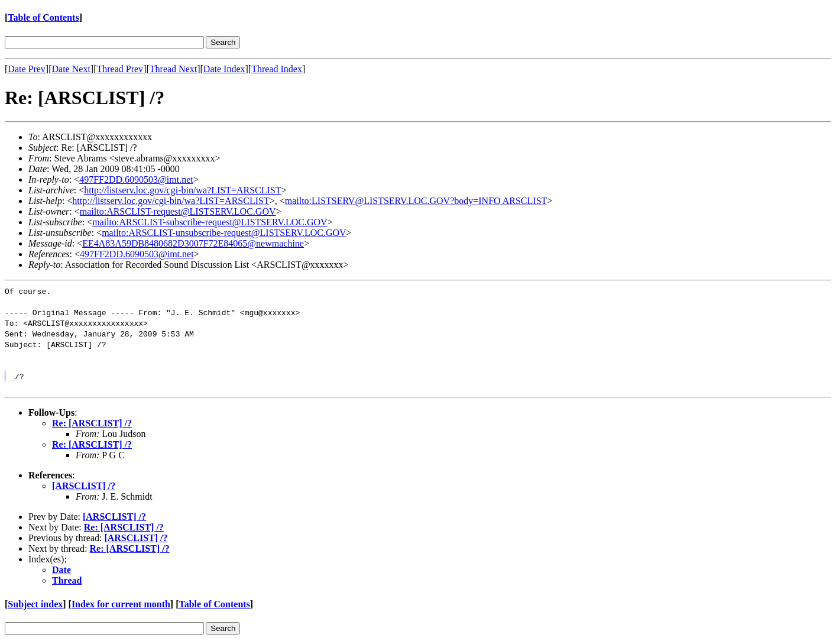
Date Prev (27, 69)
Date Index (224, 69)
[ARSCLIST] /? (84, 486)
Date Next (71, 69)
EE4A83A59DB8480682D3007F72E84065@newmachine (193, 243)
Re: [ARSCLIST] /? (92, 423)
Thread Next (173, 69)
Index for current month (121, 604)
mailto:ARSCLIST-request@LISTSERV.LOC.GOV (178, 211)
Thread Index (277, 69)
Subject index (35, 604)
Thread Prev (120, 69)
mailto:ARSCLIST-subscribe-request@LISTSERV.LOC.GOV (210, 222)
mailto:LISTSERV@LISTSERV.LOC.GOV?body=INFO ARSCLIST (416, 201)
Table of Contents (43, 17)
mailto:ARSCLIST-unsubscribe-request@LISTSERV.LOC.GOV (224, 233)
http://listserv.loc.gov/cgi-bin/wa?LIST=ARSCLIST (182, 190)
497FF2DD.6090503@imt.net (136, 179)
